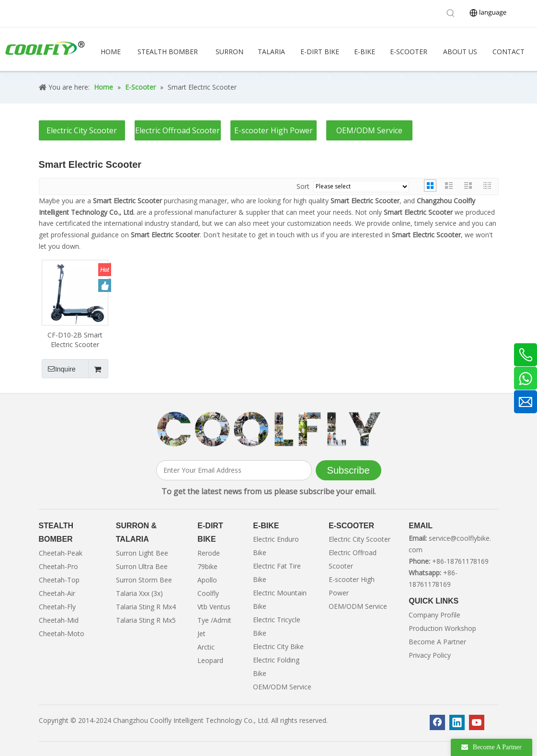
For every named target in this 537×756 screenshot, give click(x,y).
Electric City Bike (278, 646)
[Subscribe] (348, 470)
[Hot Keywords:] (451, 13)
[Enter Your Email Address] (234, 470)
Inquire (59, 369)
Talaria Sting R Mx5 (146, 620)
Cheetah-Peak (61, 553)
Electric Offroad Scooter (177, 130)
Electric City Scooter (82, 130)
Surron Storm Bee (144, 580)
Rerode (209, 553)
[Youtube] (477, 722)
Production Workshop (442, 628)
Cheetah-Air (57, 593)
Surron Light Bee (142, 553)
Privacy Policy (430, 655)
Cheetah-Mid (59, 620)
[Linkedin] (457, 722)
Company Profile (434, 615)
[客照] (269, 429)
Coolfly (208, 593)
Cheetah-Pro (58, 566)
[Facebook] (437, 722)
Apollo (207, 580)
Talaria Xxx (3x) (139, 593)
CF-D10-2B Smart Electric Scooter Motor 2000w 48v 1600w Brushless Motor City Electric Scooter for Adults (75, 340)
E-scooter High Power (274, 130)
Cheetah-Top (59, 580)
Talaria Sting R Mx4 (146, 607)
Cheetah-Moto (62, 634)
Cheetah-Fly (57, 607)
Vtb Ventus (214, 607)
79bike (207, 566)
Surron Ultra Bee (142, 566)
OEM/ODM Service (369, 130)
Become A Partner (437, 642)
